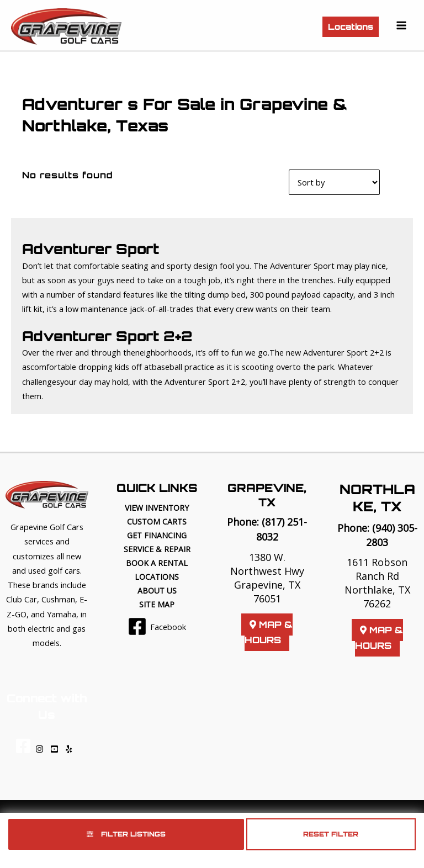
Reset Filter (331, 834)
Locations (157, 577)
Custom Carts (157, 522)
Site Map (157, 604)
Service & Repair (157, 549)
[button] (351, 27)
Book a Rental (157, 563)
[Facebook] (157, 626)
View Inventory (157, 508)
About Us (157, 591)
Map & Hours (269, 632)
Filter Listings (126, 834)
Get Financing (157, 535)
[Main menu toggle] (401, 25)
